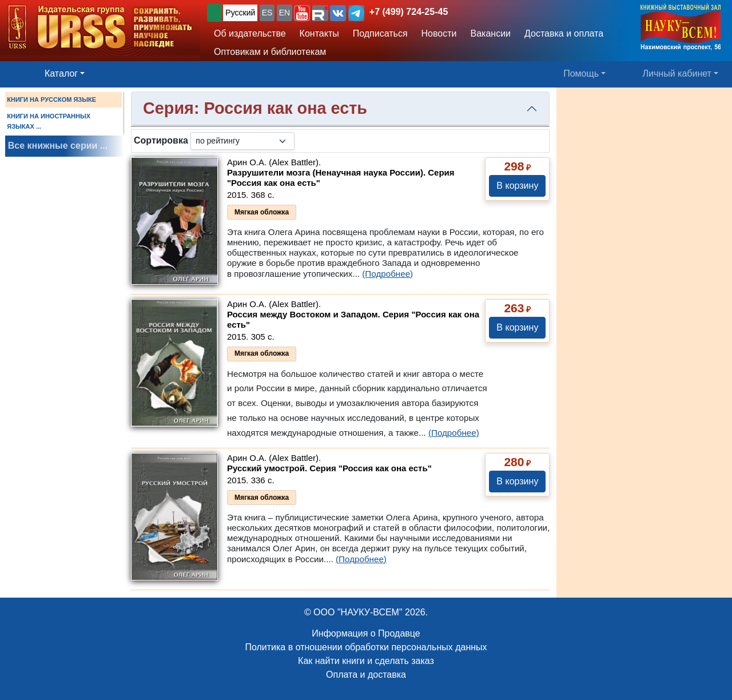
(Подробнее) (387, 274)
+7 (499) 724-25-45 (409, 12)
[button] (302, 13)
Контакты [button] (319, 33)
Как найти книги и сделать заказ (366, 661)
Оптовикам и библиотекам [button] (270, 52)
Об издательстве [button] (250, 33)
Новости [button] (439, 33)
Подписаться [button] (380, 33)
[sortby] (242, 141)
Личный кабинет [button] (677, 73)
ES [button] (267, 13)
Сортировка (161, 140)
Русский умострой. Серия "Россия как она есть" (329, 468)
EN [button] (285, 13)
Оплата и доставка (366, 675)
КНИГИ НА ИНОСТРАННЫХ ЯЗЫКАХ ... (49, 121)
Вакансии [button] (491, 33)
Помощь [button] (581, 73)
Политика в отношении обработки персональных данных (366, 647)
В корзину (517, 186)
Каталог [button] (61, 73)
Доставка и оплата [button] (564, 33)
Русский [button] (240, 13)
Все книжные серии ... (58, 146)
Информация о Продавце (366, 633)
